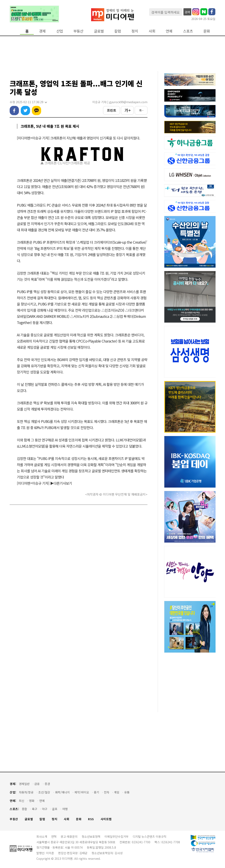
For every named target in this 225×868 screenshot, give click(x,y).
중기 (96, 792)
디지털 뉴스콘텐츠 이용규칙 (150, 836)
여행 (65, 809)
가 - (141, 110)
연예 (169, 31)
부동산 (78, 31)
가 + (127, 110)
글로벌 (99, 31)
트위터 (25, 111)
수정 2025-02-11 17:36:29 (28, 102)
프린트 (112, 110)
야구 (45, 809)
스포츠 (188, 31)
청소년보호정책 (91, 836)
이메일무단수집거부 (117, 836)
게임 (117, 792)
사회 (152, 31)
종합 (24, 809)
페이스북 (14, 111)
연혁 (54, 836)
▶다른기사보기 (61, 483)
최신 (22, 801)
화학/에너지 (62, 792)
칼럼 (118, 31)
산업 (60, 31)
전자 (107, 792)
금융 (37, 784)
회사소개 (42, 836)
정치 (135, 31)
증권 (47, 784)
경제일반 (24, 784)
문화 (207, 31)
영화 (32, 801)
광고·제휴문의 (69, 836)
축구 (35, 809)
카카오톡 (37, 111)
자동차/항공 (26, 792)
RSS (91, 819)
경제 (42, 31)
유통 (127, 792)
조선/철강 (44, 792)
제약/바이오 (82, 792)
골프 (55, 809)
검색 (187, 12)
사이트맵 (106, 819)
